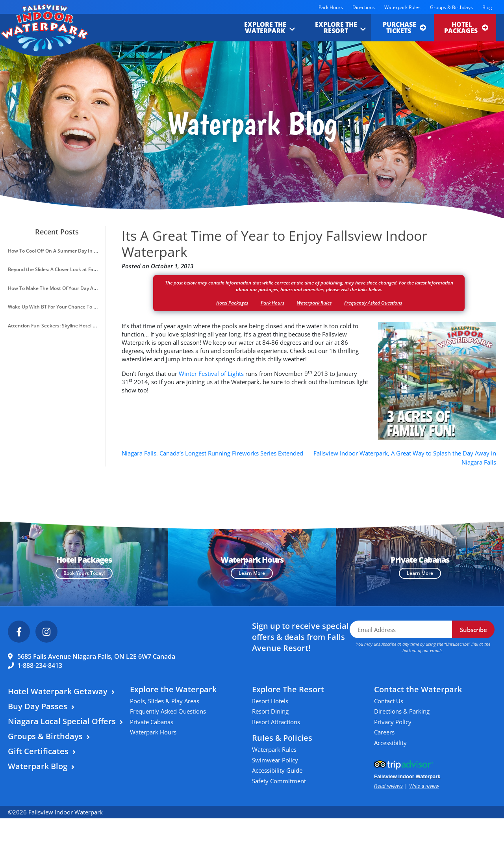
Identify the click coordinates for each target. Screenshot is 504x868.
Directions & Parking (402, 711)
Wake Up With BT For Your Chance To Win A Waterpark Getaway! (81, 307)
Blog (487, 7)
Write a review (424, 786)
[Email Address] (401, 629)
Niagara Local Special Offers (62, 721)
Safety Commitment (279, 781)
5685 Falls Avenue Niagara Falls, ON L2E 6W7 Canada (96, 656)
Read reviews (388, 786)
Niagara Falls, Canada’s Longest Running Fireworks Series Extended (212, 453)
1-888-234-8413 (40, 665)
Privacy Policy (393, 722)
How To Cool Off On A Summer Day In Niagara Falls (65, 251)
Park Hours (331, 7)
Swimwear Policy (275, 760)
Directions (364, 7)
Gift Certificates (38, 751)
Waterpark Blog (38, 766)
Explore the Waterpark (265, 28)
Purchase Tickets (404, 28)
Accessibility (390, 743)
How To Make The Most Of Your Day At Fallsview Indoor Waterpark (83, 288)
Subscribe (473, 630)
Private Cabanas (152, 722)
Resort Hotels (270, 701)
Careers (384, 732)
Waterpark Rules (402, 7)
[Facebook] (19, 632)
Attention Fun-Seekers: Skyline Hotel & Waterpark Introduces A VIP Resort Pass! (98, 326)
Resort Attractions (276, 722)
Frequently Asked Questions (373, 303)
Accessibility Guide (277, 770)
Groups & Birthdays (451, 7)
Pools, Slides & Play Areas (165, 701)
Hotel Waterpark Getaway (58, 691)
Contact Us (389, 701)
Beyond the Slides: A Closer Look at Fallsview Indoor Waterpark (79, 269)
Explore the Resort (336, 28)
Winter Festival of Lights (211, 374)
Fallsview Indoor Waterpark (407, 776)
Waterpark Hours (153, 732)
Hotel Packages (466, 28)
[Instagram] (46, 632)
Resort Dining (270, 711)
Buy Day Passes (38, 706)
